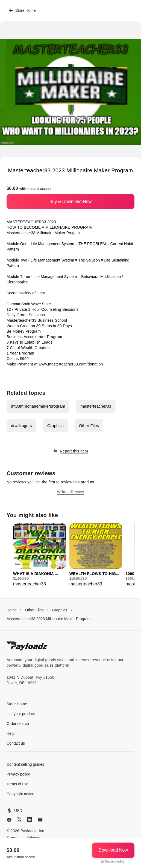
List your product (21, 714)
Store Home (22, 10)
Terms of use (17, 784)
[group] (40, 555)
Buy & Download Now (71, 201)
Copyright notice (20, 794)
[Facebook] (9, 820)
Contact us (16, 743)
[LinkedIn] (30, 820)
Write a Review (70, 492)
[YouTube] (40, 820)
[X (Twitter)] (19, 819)
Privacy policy (18, 774)
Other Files (89, 426)
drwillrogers (21, 426)
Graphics (55, 426)
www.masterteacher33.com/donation (71, 364)
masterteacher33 (96, 406)
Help (11, 733)
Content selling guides (25, 764)
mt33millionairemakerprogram (38, 406)
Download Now (113, 850)
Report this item (70, 451)
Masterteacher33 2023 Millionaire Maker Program (49, 619)
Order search (18, 724)
